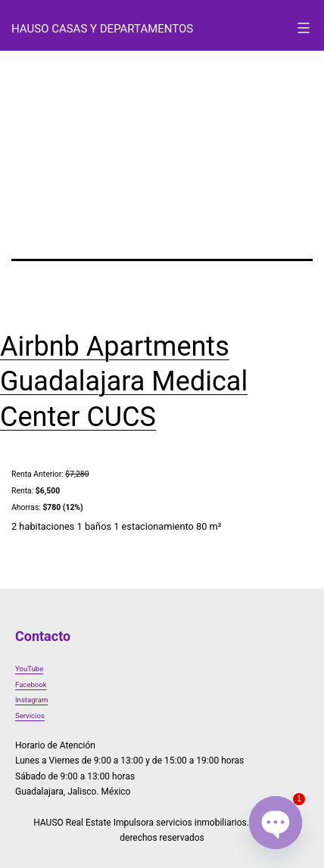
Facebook (31, 684)
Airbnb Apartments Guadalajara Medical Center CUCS (124, 382)
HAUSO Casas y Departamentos (102, 29)
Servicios (30, 716)
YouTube (29, 669)
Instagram (31, 700)
